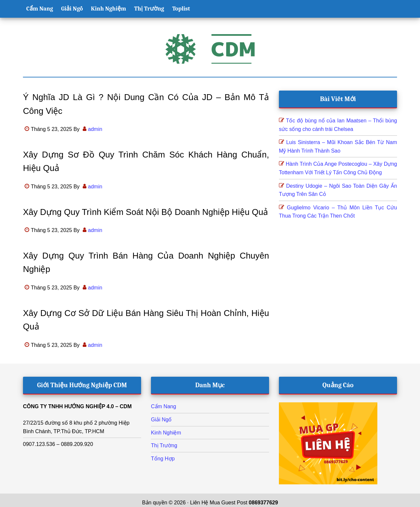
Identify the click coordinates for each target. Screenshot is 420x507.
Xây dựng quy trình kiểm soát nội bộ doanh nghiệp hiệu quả (146, 212)
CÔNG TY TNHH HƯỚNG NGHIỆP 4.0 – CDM (77, 406)
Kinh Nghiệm (166, 433)
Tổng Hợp (163, 459)
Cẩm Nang (164, 406)
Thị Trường (164, 445)
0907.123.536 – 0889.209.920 (58, 444)
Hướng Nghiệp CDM (210, 49)
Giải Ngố (161, 420)
